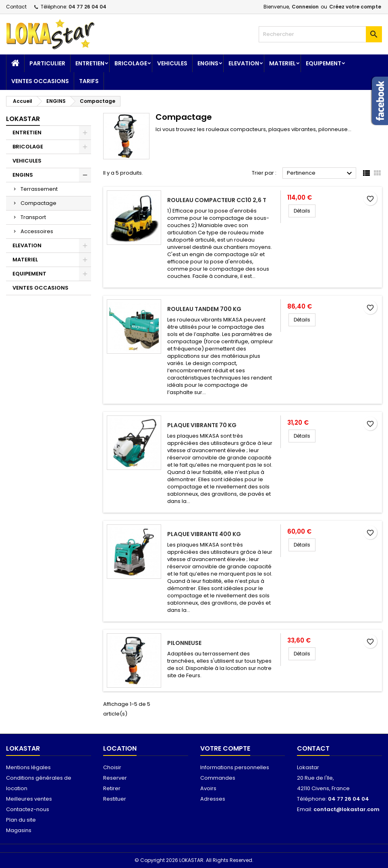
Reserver (115, 778)
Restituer (115, 799)
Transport (33, 217)
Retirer (112, 788)
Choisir (112, 767)
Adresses (213, 799)
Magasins (19, 830)
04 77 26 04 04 (87, 7)
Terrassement (39, 189)
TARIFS (89, 81)
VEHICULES (172, 63)
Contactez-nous (28, 809)
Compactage (38, 203)
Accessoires (37, 231)
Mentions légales (28, 767)
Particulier (47, 63)
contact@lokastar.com (347, 809)
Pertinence (321, 173)
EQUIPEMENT (324, 63)
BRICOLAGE (131, 63)
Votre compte (225, 748)
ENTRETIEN (90, 63)
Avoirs (208, 788)
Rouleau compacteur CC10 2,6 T (217, 200)
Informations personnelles (235, 767)
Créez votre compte (355, 7)
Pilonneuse (184, 643)
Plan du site (21, 820)
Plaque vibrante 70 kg (202, 425)
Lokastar (23, 119)
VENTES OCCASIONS (40, 81)
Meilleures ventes (29, 799)
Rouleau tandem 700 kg (204, 309)
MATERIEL (282, 63)
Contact (16, 7)
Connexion (305, 7)
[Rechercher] (320, 34)
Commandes (218, 778)
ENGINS (208, 63)
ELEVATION (244, 63)
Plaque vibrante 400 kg (204, 534)
